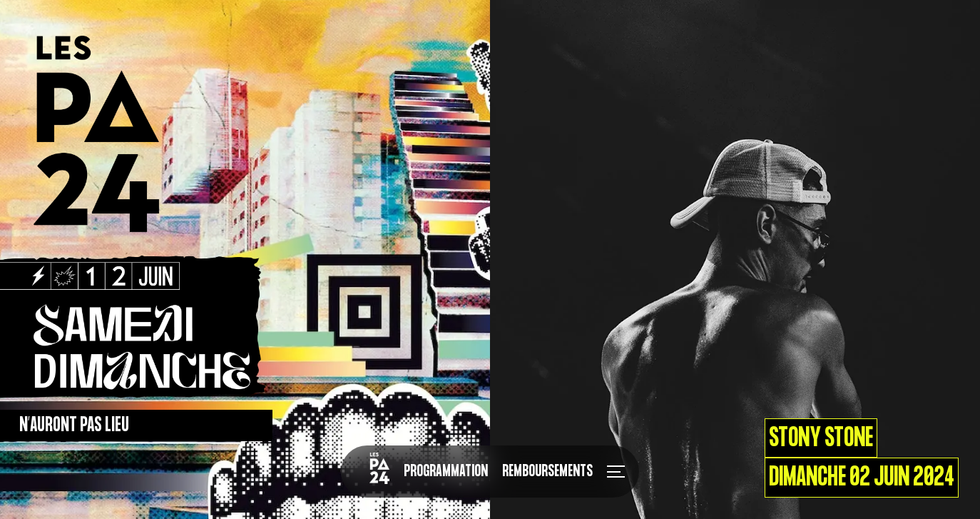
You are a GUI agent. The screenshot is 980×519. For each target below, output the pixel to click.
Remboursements (547, 471)
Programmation (446, 471)
